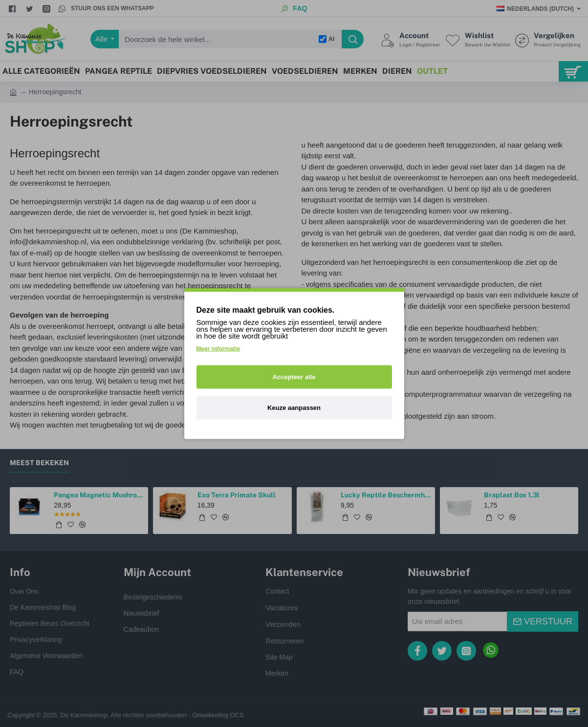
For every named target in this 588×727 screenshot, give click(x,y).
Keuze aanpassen (294, 408)
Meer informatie (218, 349)
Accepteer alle (294, 377)
